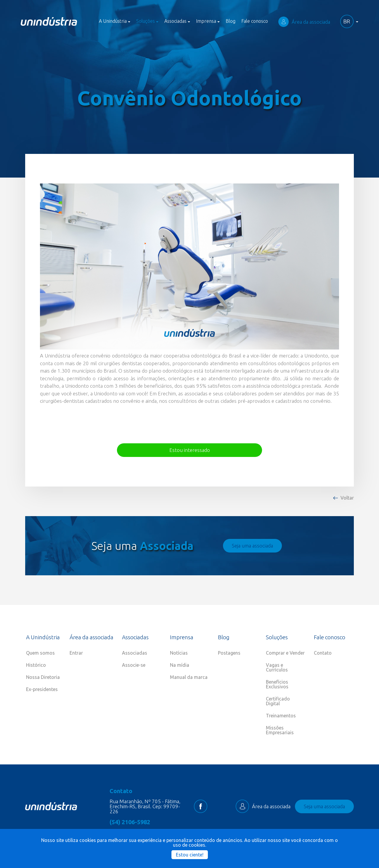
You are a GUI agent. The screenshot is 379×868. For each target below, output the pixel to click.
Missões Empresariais (280, 730)
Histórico (36, 665)
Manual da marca (189, 677)
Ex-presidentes (42, 689)
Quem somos (40, 653)
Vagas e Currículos (277, 667)
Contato (323, 653)
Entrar (76, 653)
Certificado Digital (278, 701)
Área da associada (304, 22)
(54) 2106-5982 (130, 822)
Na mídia (180, 665)
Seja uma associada (252, 546)
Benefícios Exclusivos (277, 684)
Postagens (229, 653)
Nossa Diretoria (43, 677)
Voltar (347, 498)
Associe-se (134, 665)
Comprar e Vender (285, 653)
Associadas (135, 653)
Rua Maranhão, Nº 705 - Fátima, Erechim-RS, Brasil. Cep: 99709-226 (145, 806)
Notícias (179, 653)
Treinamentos (281, 716)
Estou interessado (190, 450)
